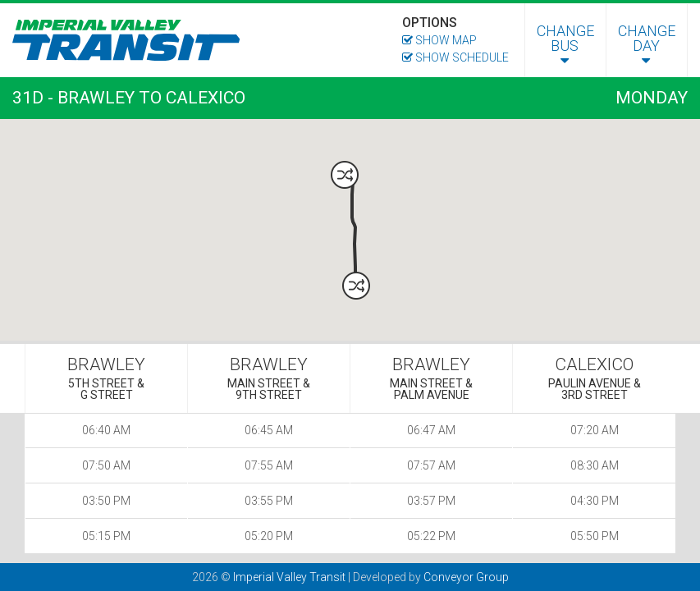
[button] (345, 175)
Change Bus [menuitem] (565, 45)
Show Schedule (455, 57)
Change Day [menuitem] (647, 45)
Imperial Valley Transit (289, 577)
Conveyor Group (466, 577)
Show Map (439, 40)
